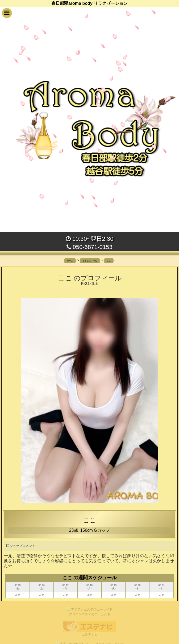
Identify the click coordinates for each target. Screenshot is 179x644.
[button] (7, 13)
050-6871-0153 (89, 247)
